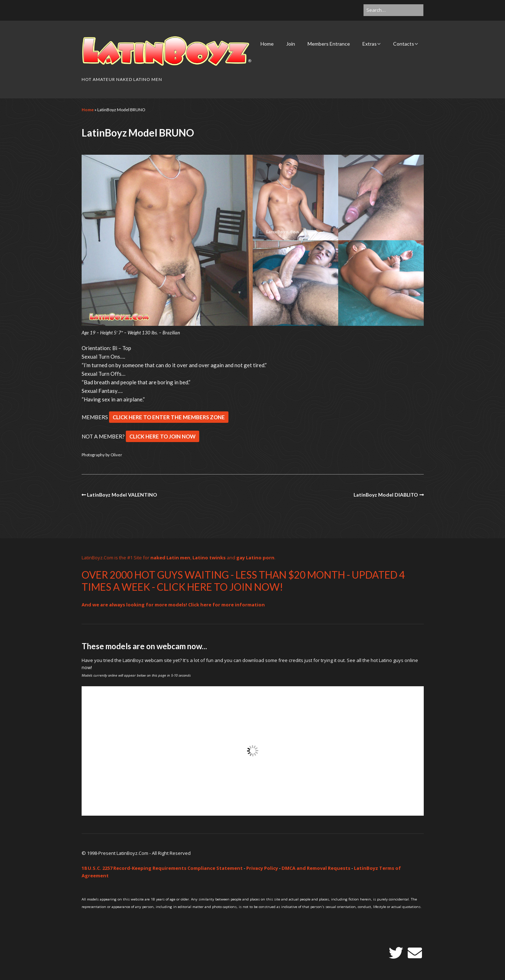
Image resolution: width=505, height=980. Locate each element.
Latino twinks (209, 558)
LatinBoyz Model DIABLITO (386, 495)
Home (267, 44)
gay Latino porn (255, 558)
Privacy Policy (262, 868)
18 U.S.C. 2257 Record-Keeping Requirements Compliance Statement (162, 868)
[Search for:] (393, 10)
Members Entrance (329, 44)
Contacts (404, 44)
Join (291, 44)
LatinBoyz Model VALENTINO (122, 495)
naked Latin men (170, 558)
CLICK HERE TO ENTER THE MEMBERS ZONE (169, 417)
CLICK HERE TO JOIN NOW (163, 436)
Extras (370, 44)
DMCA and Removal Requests (316, 868)
